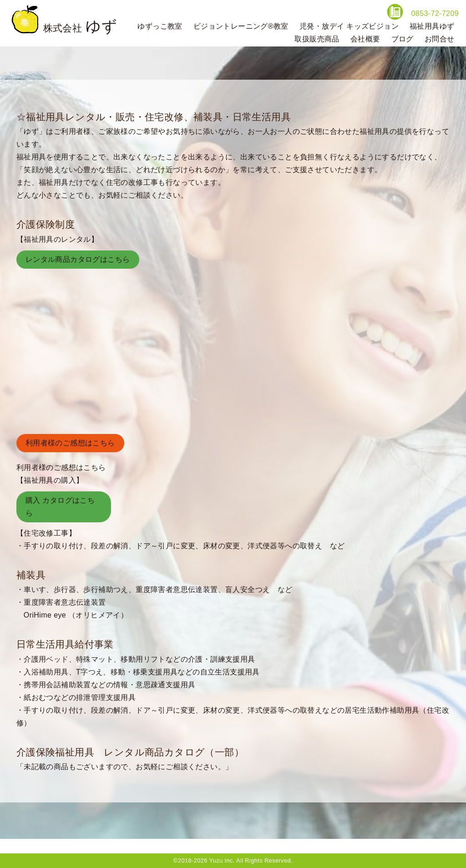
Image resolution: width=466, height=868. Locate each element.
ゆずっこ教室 (160, 26)
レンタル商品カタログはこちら (78, 259)
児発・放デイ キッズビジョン (349, 26)
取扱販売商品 (317, 39)
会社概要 (365, 39)
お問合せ (440, 39)
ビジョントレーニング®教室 (241, 26)
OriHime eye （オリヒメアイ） (76, 615)
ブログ (403, 39)
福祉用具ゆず (432, 26)
